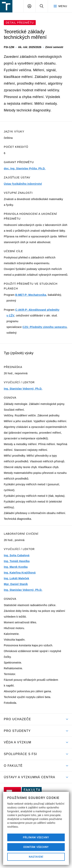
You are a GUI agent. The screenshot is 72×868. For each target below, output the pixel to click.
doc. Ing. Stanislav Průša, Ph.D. (25, 168)
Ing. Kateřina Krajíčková (20, 573)
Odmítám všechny (36, 847)
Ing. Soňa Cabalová (17, 555)
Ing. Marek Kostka (16, 567)
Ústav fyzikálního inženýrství (23, 184)
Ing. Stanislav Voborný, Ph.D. (23, 389)
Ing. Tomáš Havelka (17, 561)
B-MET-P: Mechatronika (31, 295)
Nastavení (36, 857)
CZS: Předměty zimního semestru (45, 327)
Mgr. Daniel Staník (16, 584)
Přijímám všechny (36, 837)
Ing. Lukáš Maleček (17, 578)
